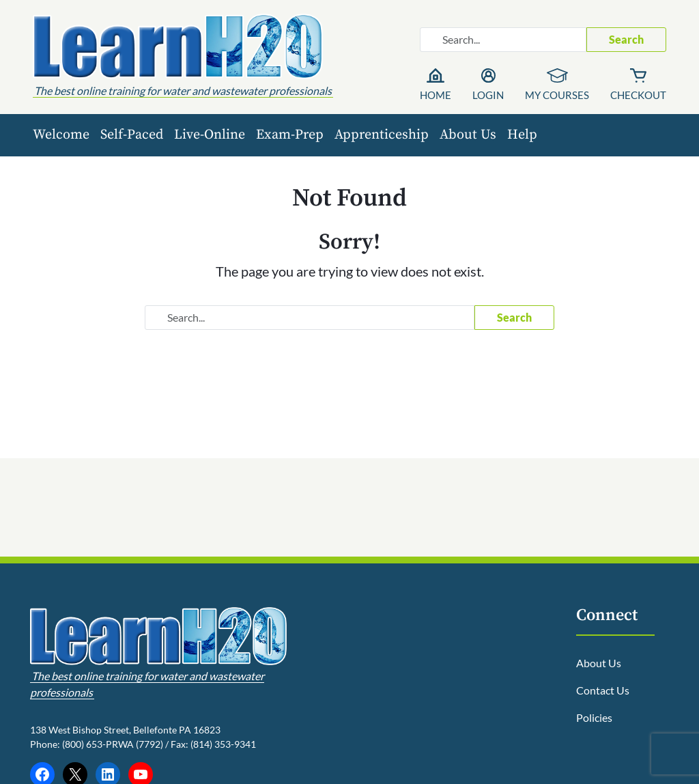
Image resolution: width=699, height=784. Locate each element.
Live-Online (210, 135)
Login (488, 95)
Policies (594, 717)
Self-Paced (132, 135)
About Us (468, 135)
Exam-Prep (290, 135)
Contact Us (603, 690)
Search (626, 39)
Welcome (61, 135)
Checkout (638, 95)
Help (522, 135)
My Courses (557, 95)
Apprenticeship (382, 135)
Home (436, 95)
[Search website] (503, 40)
